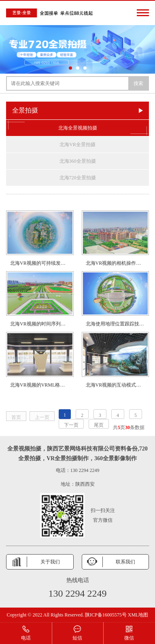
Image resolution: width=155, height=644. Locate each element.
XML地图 (138, 615)
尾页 (99, 425)
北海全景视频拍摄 (77, 128)
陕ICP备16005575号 (106, 615)
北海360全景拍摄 (78, 161)
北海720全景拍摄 (78, 178)
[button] (70, 68)
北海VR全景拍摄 (77, 145)
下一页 (71, 425)
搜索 (138, 83)
